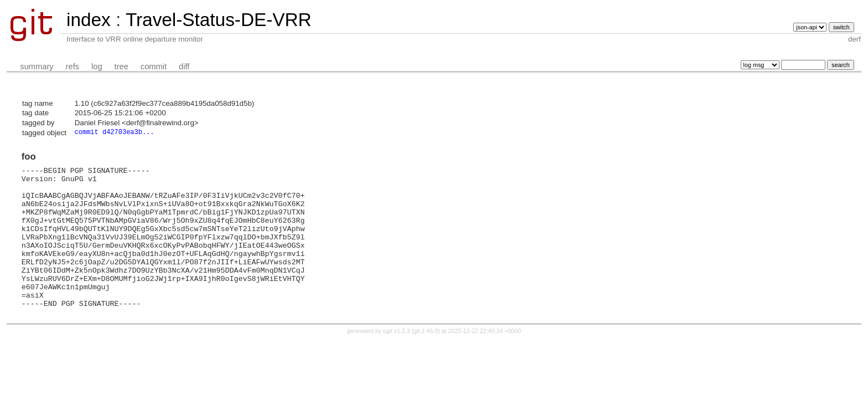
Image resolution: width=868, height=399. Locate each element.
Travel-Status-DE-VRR (219, 20)
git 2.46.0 (426, 360)
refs (73, 66)
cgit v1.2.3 (397, 360)
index (89, 20)
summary (37, 66)
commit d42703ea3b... (115, 133)
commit (154, 66)
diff (184, 66)
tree (122, 66)
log (97, 66)
